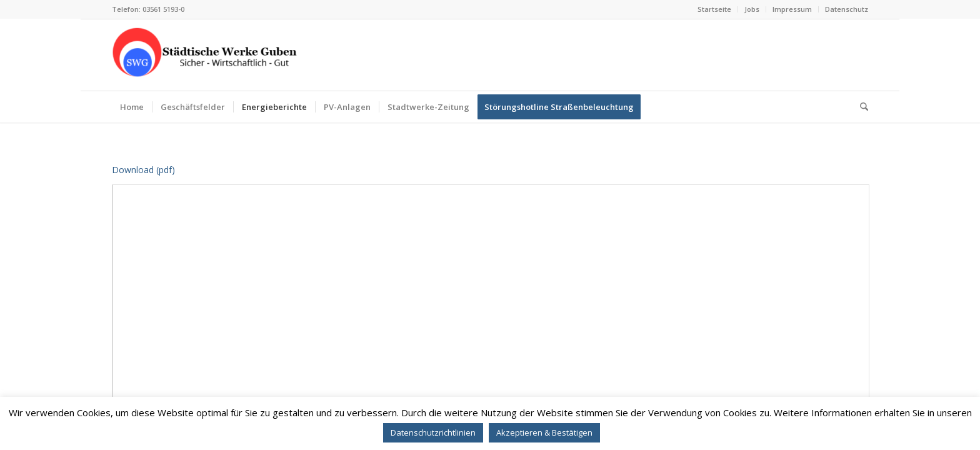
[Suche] (860, 107)
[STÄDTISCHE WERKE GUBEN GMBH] (206, 55)
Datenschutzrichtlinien (433, 432)
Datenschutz (847, 9)
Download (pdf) (143, 170)
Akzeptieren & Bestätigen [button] (544, 432)
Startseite (714, 9)
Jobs (752, 9)
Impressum (792, 9)
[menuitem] (715, 9)
